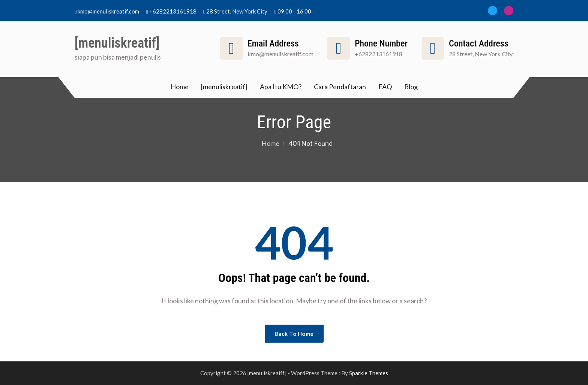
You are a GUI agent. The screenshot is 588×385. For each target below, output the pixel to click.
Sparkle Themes (369, 373)
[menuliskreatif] (117, 43)
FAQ (385, 87)
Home (180, 87)
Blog (411, 87)
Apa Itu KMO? (281, 87)
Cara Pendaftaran (340, 87)
